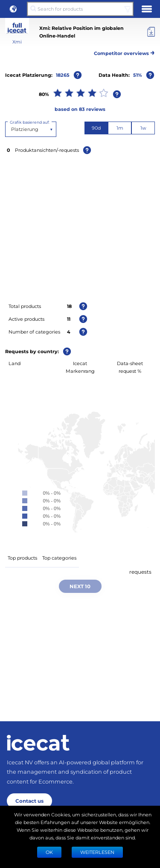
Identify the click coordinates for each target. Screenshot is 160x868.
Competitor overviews (124, 52)
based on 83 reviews (80, 109)
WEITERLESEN (97, 852)
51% (138, 75)
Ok (49, 852)
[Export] (151, 32)
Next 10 (80, 586)
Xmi (17, 42)
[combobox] (12, 129)
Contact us (29, 801)
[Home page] (38, 743)
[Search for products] (80, 9)
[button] (13, 9)
